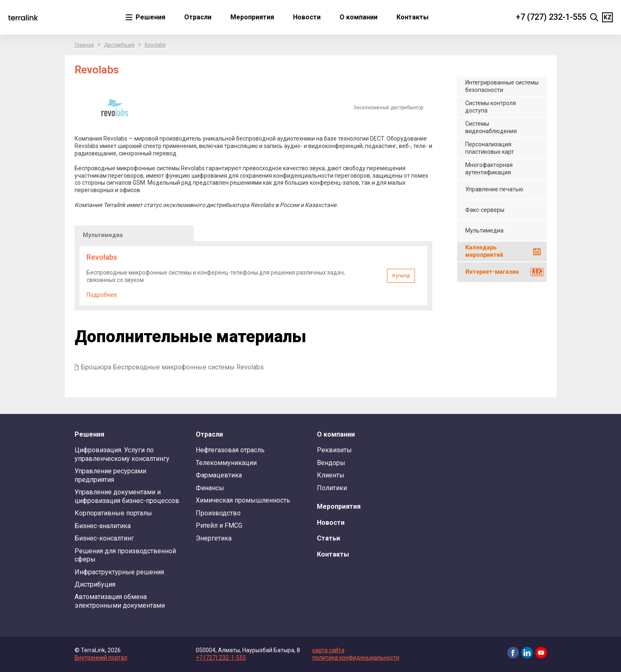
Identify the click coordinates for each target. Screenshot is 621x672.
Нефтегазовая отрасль (230, 450)
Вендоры (331, 463)
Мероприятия (252, 17)
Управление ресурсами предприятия (110, 475)
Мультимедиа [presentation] (103, 235)
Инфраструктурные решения (119, 572)
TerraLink (23, 17)
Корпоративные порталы (113, 513)
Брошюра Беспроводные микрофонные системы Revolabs (172, 367)
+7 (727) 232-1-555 (551, 17)
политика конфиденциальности (356, 658)
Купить (400, 276)
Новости (307, 17)
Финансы (210, 488)
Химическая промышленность (243, 500)
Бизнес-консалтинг (104, 538)
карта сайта (328, 650)
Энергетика (214, 538)
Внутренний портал (101, 658)
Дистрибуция (119, 45)
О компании (359, 17)
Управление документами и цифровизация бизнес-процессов (127, 496)
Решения (150, 17)
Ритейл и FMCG (219, 525)
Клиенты (331, 475)
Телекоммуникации (226, 463)
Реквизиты (334, 450)
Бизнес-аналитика (103, 526)
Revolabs (155, 45)
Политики (332, 488)
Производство (218, 513)
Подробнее (102, 295)
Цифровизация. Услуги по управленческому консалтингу (122, 454)
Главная (84, 45)
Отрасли (198, 17)
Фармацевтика (219, 475)
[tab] (134, 233)
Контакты (412, 17)
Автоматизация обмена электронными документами (120, 601)
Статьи (328, 538)
